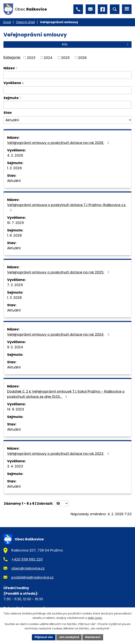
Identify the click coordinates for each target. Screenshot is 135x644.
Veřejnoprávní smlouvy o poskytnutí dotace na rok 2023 (59, 454)
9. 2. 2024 (15, 347)
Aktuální (14, 181)
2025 (65, 58)
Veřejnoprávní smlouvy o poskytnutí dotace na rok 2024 (59, 334)
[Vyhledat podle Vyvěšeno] (67, 90)
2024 (48, 58)
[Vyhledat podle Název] (67, 75)
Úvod (7, 22)
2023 (31, 58)
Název (9, 68)
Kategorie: (12, 57)
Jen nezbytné (69, 637)
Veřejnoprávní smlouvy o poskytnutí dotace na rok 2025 (59, 272)
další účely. (95, 618)
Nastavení (93, 637)
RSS (96, 44)
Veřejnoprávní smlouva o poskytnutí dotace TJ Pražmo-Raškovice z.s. (67, 207)
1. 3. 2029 (14, 168)
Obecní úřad (25, 22)
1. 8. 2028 (14, 235)
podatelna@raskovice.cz (32, 577)
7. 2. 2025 (15, 285)
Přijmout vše (44, 637)
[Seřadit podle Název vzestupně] (17, 67)
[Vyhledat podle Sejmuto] (67, 105)
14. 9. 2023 (16, 409)
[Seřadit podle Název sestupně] (17, 69)
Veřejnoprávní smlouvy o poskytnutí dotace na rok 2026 (59, 143)
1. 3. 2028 (14, 298)
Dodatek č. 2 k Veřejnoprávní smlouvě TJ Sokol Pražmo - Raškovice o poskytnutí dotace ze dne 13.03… (66, 394)
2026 (82, 58)
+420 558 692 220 (27, 559)
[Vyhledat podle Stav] (67, 120)
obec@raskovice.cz (28, 568)
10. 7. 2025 (16, 223)
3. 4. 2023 (15, 466)
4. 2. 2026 (15, 155)
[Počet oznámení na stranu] (61, 503)
